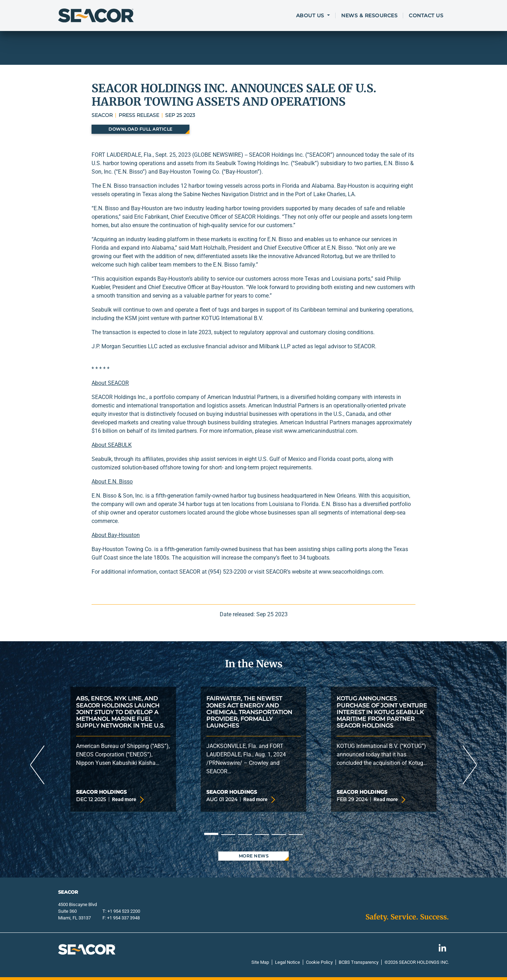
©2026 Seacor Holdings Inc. (417, 962)
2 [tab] (228, 835)
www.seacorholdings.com (351, 572)
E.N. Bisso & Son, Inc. (118, 496)
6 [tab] (296, 835)
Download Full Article (140, 129)
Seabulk (102, 459)
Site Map (260, 962)
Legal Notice (287, 962)
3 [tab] (245, 835)
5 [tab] (279, 835)
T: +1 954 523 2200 (121, 911)
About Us (311, 15)
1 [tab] (211, 834)
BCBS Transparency (359, 962)
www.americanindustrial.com (320, 431)
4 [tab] (262, 835)
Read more (127, 800)
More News (254, 856)
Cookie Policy (319, 962)
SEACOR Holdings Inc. (119, 397)
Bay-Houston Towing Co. (122, 549)
